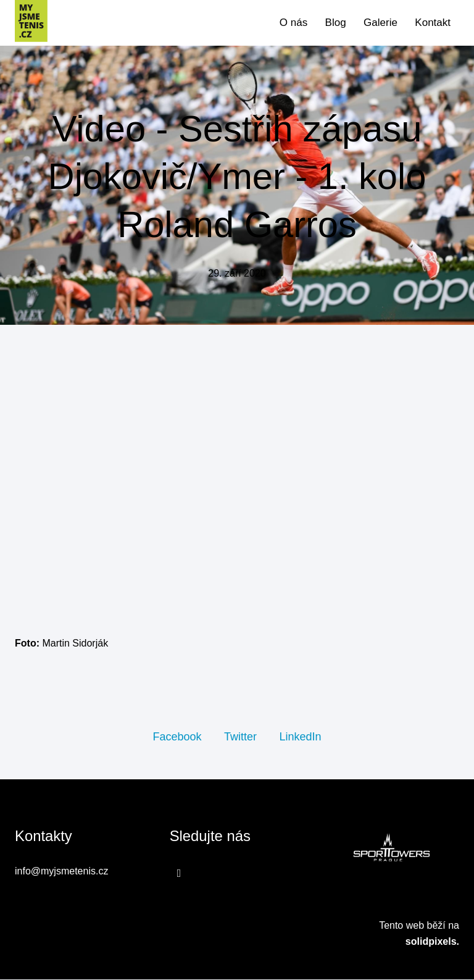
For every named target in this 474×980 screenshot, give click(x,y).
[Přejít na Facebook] (179, 874)
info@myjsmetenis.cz (61, 872)
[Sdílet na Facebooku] (177, 737)
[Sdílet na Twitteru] (240, 737)
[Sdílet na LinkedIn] (300, 737)
